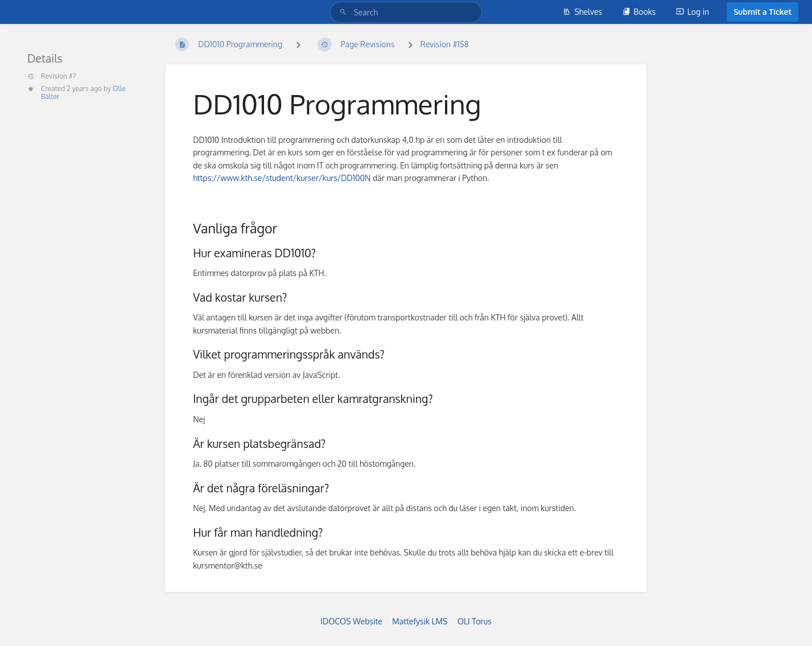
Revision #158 (445, 44)
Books (639, 12)
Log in (693, 12)
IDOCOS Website (351, 621)
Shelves (582, 12)
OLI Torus (475, 621)
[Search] (345, 12)
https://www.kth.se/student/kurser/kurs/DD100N (282, 178)
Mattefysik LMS (420, 621)
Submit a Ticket (762, 12)
